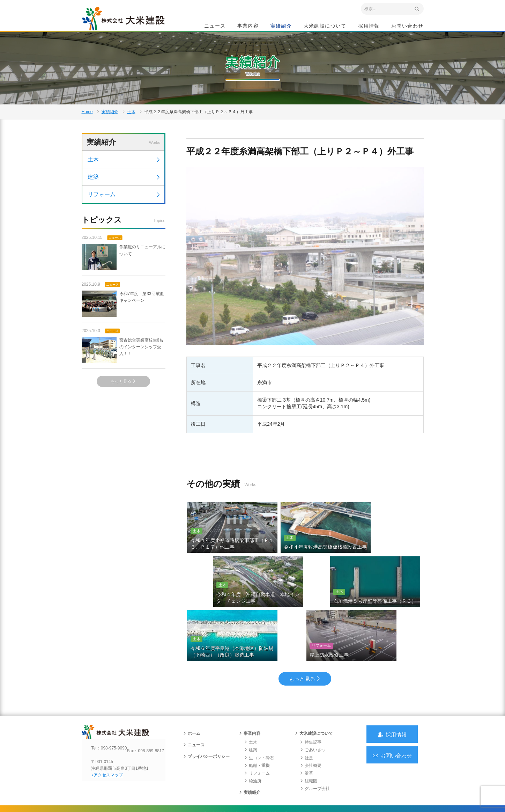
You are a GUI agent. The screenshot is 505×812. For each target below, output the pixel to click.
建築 (124, 201)
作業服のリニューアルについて (124, 282)
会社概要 (311, 750)
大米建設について (325, 27)
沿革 (306, 758)
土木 (131, 128)
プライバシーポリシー (206, 741)
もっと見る (123, 406)
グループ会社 (315, 773)
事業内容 (248, 27)
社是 (306, 742)
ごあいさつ (313, 734)
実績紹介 (281, 27)
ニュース (215, 27)
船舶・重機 (257, 750)
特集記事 (311, 726)
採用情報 (369, 27)
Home (87, 128)
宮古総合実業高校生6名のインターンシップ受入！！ (123, 375)
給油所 (253, 765)
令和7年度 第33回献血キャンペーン (123, 328)
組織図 (309, 765)
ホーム (192, 718)
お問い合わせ (407, 27)
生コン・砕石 (259, 742)
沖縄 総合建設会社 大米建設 (130, 23)
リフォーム (124, 218)
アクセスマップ (112, 766)
